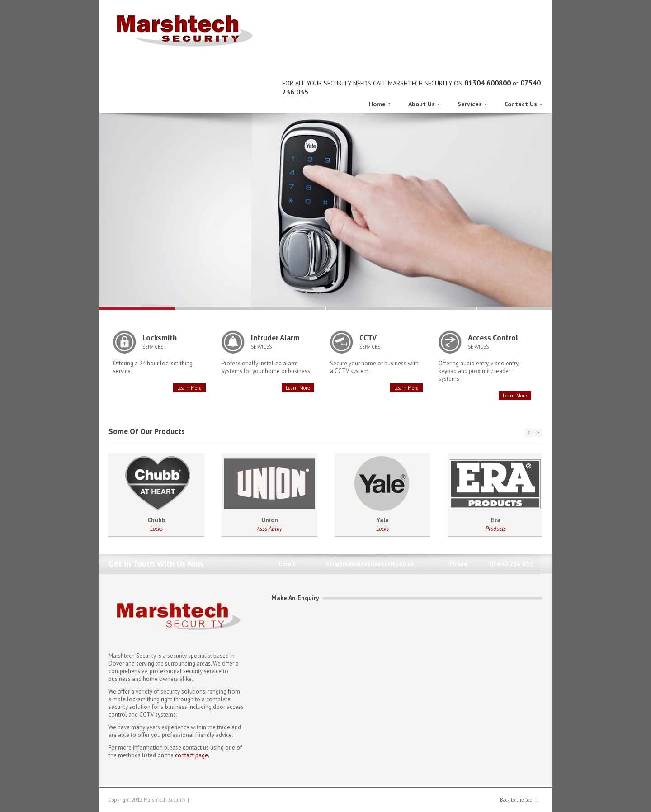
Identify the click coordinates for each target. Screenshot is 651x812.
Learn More (189, 388)
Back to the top (516, 800)
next (538, 433)
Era (496, 520)
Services (470, 104)
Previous (524, 118)
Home (377, 104)
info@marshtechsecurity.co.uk (369, 564)
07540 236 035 (511, 564)
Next (533, 118)
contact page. (192, 755)
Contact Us (521, 104)
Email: (287, 564)
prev (529, 433)
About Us (422, 104)
